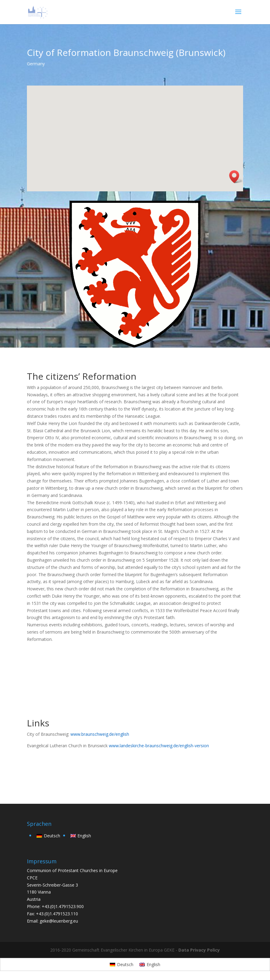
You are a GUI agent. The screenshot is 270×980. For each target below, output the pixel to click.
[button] (236, 177)
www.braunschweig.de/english (100, 734)
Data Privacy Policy (199, 950)
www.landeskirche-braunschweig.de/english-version (159, 746)
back (40, 772)
